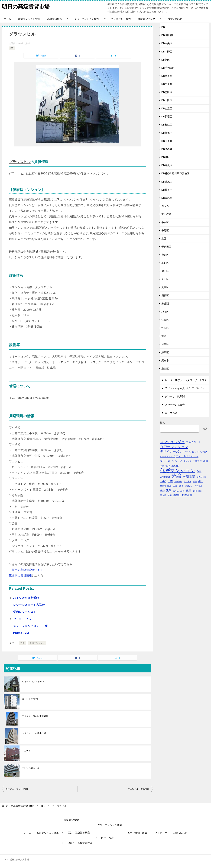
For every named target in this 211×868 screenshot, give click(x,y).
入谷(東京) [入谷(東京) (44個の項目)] (165, 477)
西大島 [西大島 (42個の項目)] (163, 495)
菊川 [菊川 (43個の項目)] (195, 491)
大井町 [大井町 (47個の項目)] (163, 481)
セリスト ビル (22, 619)
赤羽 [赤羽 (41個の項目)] (170, 495)
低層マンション (37, 643)
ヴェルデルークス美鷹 (139, 789)
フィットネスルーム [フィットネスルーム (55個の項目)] (187, 456)
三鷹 (23, 643)
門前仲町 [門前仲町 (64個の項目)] (187, 495)
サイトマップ (160, 833)
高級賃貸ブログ (147, 19)
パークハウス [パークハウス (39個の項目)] (201, 452)
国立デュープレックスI (17, 789)
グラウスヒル (20, 162)
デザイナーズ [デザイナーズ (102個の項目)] (170, 452)
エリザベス (171, 413)
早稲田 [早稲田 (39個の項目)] (163, 486)
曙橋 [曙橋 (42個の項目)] (169, 486)
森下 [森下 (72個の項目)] (181, 486)
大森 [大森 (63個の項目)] (170, 481)
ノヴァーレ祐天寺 (175, 405)
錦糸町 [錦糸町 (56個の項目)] (177, 495)
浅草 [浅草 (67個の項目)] (169, 491)
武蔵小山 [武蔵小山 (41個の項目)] (189, 486)
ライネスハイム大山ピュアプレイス (185, 388)
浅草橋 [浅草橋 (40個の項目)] (176, 491)
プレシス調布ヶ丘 (31, 768)
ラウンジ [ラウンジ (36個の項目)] (187, 461)
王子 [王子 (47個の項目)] (182, 491)
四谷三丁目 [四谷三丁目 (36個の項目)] (201, 477)
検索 (163, 423)
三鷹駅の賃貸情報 (20, 576)
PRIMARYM (21, 633)
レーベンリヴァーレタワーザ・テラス (186, 380)
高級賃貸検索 (55, 19)
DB (12, 48)
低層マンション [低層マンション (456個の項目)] (178, 470)
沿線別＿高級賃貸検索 (80, 843)
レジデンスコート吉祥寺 (29, 605)
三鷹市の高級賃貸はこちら (26, 570)
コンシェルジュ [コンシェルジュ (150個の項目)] (172, 442)
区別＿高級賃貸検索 (79, 833)
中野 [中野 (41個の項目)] (162, 466)
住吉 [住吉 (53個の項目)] (199, 471)
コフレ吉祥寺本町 (31, 699)
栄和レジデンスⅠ (25, 612)
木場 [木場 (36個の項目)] (175, 486)
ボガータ (27, 751)
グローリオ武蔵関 (175, 396)
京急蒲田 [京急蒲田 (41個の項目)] (175, 466)
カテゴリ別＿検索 (121, 19)
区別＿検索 (107, 838)
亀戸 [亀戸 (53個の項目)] (168, 466)
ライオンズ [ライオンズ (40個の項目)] (177, 461)
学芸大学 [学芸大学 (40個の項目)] (187, 481)
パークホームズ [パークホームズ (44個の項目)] (167, 456)
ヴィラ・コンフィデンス (34, 682)
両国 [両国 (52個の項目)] (206, 461)
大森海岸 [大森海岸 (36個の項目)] (178, 481)
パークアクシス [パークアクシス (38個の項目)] (187, 452)
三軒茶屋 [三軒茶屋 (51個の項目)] (197, 461)
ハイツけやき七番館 (26, 598)
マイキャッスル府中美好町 (35, 716)
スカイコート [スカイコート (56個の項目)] (193, 442)
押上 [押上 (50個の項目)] (201, 481)
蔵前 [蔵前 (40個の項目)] (200, 491)
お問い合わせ (175, 19)
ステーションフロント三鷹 (30, 626)
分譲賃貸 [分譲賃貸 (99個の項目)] (189, 477)
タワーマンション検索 (87, 19)
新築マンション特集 (29, 19)
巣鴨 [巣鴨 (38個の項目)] (195, 481)
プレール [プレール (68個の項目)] (165, 461)
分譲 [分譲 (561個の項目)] (176, 476)
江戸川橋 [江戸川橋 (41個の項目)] (199, 486)
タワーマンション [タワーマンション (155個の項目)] (174, 447)
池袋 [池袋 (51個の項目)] (162, 491)
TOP (20, 806)
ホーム (7, 19)
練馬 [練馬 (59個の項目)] (189, 491)
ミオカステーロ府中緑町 (34, 733)
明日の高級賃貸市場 (26, 6)
